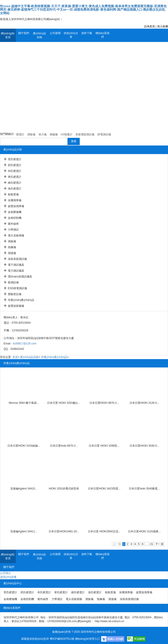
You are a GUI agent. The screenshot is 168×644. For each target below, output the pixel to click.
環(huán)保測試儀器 (20, 277)
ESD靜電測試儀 (17, 288)
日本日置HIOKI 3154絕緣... (24, 446)
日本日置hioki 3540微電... (144, 489)
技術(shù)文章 (71, 35)
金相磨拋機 (15, 212)
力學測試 (13, 230)
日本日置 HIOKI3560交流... (104, 531)
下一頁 (159, 544)
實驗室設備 (15, 294)
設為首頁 (150, 26)
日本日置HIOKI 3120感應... (144, 531)
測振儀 (12, 241)
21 (152, 544)
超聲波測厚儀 (16, 206)
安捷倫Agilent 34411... (24, 531)
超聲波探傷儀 (16, 306)
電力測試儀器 (16, 271)
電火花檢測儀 (16, 235)
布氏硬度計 (15, 171)
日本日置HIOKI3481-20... (64, 531)
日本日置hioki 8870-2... (64, 446)
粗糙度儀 (13, 194)
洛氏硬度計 (15, 189)
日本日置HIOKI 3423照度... (104, 489)
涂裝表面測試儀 (17, 259)
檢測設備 (13, 282)
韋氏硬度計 (15, 177)
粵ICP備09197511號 (62, 639)
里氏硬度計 (15, 159)
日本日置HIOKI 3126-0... (144, 403)
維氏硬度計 (15, 183)
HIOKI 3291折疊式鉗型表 (64, 489)
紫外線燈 (13, 224)
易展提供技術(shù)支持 (35, 639)
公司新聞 (55, 33)
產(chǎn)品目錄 (39, 35)
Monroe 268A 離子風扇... (24, 403)
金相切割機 (15, 218)
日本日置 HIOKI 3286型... (104, 446)
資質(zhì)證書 (8, 577)
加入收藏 (163, 26)
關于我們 (24, 33)
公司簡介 (6, 573)
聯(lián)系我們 (103, 35)
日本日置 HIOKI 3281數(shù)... (64, 403)
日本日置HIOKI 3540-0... (144, 446)
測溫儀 (12, 253)
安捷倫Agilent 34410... (24, 489)
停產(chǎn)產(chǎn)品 (21, 300)
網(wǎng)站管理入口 (87, 639)
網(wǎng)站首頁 (8, 35)
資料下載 (87, 33)
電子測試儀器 (16, 265)
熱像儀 (12, 247)
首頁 (15, 357)
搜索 (74, 141)
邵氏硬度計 (15, 165)
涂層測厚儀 (15, 200)
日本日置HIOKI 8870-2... (104, 403)
